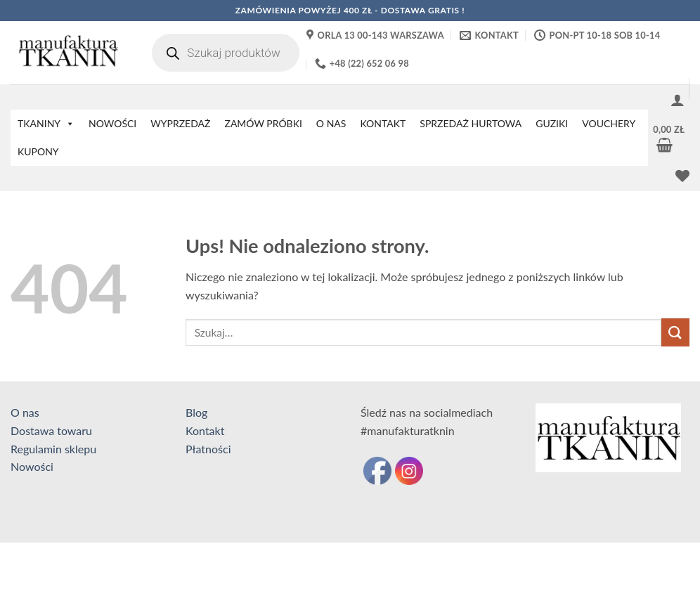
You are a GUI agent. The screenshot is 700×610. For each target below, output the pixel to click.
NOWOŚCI (112, 123)
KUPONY (38, 151)
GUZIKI (552, 123)
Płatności (208, 449)
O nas (25, 412)
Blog (196, 412)
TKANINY (46, 124)
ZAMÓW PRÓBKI (263, 123)
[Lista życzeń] (682, 176)
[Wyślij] (675, 332)
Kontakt (205, 430)
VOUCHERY (609, 123)
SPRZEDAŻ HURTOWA (471, 123)
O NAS (331, 123)
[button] (678, 100)
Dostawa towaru (51, 430)
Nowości (32, 466)
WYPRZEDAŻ (180, 123)
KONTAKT (383, 123)
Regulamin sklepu (53, 449)
